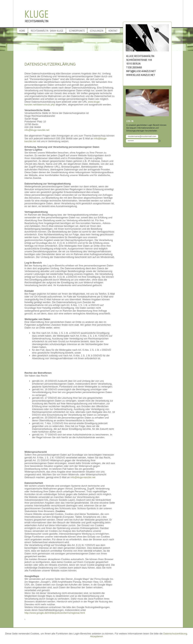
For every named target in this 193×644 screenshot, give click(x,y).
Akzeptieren (97, 636)
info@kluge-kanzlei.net (37, 130)
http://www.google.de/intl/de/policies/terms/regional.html (55, 613)
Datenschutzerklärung (175, 634)
